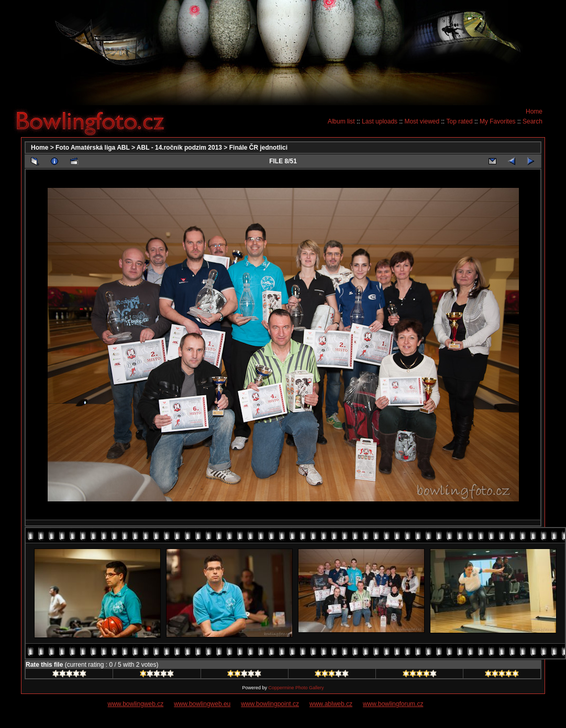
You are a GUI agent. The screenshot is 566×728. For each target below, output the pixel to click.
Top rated (460, 121)
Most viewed (422, 121)
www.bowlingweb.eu (202, 704)
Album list (341, 121)
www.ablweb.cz (331, 704)
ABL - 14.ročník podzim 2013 (179, 148)
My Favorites (498, 121)
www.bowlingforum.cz (393, 704)
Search (532, 121)
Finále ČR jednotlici (258, 148)
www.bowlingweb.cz (136, 704)
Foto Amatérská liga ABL (93, 148)
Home (534, 111)
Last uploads (380, 121)
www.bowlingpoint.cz (270, 704)
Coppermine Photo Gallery (296, 688)
